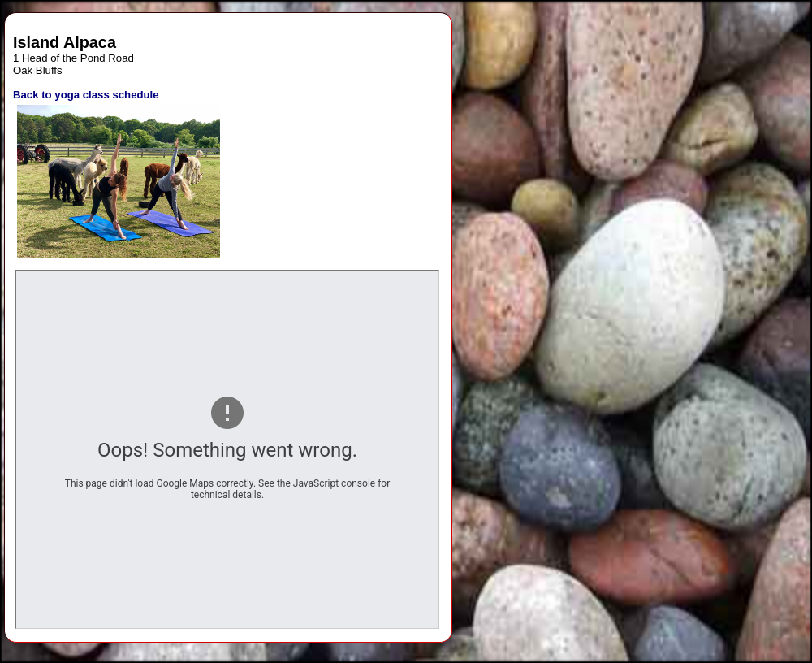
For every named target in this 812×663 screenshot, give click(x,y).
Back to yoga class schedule (86, 95)
